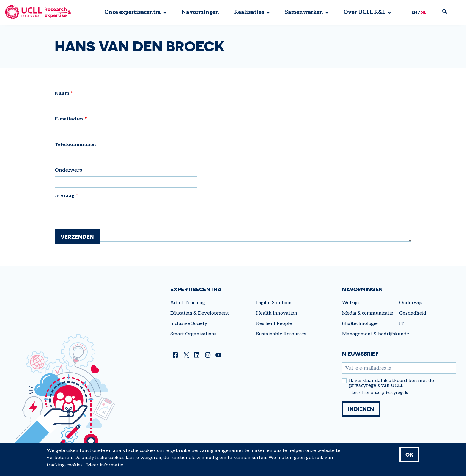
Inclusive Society (189, 324)
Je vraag (65, 196)
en (414, 12)
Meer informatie (105, 465)
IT (402, 324)
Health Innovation (277, 313)
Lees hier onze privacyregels (380, 393)
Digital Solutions (274, 303)
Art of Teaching (188, 303)
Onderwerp (69, 170)
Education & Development (200, 313)
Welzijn (351, 303)
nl (423, 12)
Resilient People (274, 324)
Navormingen (200, 13)
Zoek (447, 13)
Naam (62, 94)
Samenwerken (304, 13)
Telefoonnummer (75, 145)
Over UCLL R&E (365, 13)
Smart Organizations (193, 334)
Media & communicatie (368, 313)
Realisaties (249, 13)
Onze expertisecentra (133, 13)
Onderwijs (411, 303)
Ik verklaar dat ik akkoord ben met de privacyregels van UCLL (392, 383)
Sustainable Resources (281, 334)
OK (409, 455)
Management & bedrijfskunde (376, 334)
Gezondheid (413, 313)
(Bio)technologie (360, 324)
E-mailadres (69, 119)
